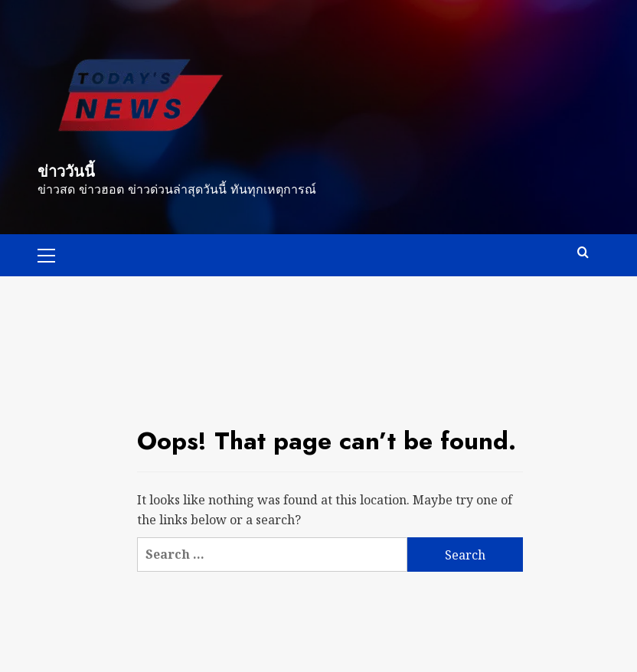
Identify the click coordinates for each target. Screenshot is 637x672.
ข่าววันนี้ (66, 172)
